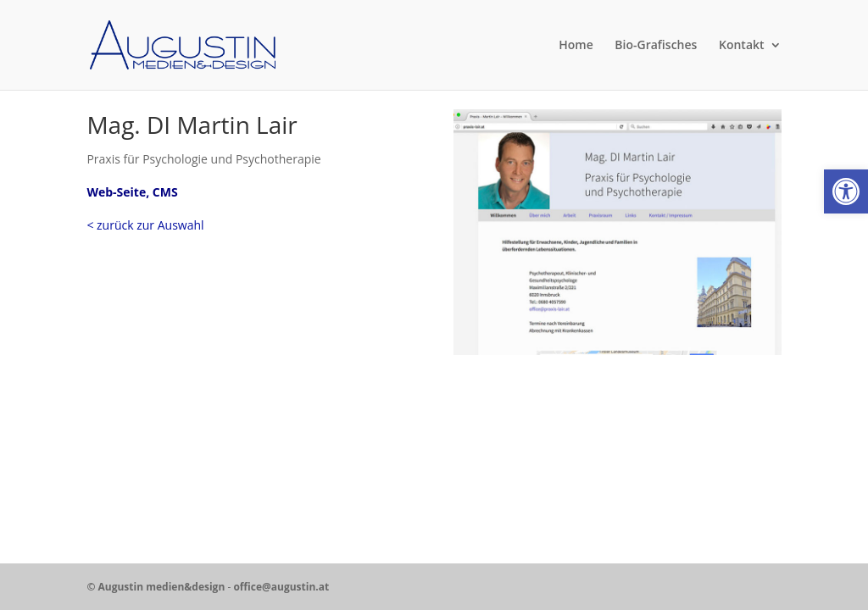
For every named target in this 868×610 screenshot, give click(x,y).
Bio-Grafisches (656, 46)
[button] (846, 191)
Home (576, 46)
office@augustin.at (281, 587)
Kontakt (742, 46)
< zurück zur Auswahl (145, 225)
